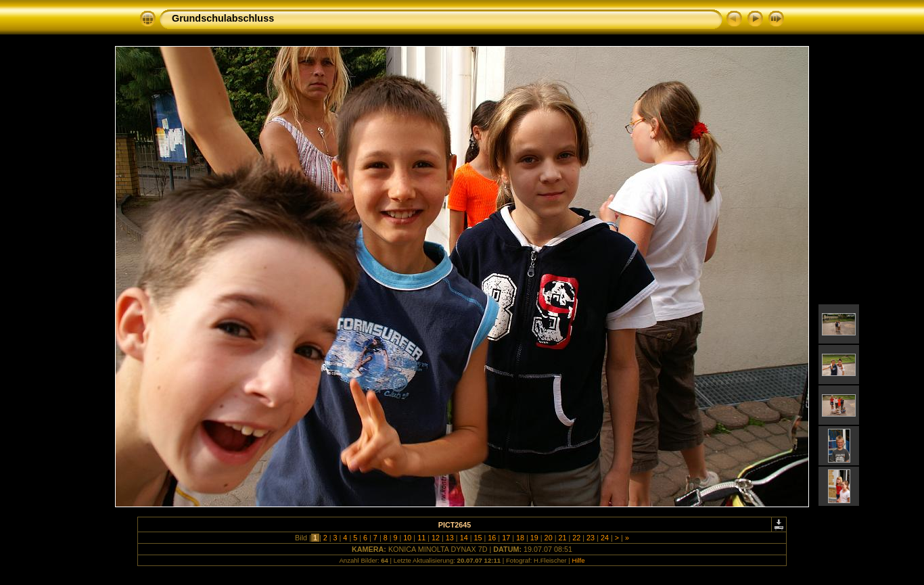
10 (407, 538)
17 (506, 538)
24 (605, 538)
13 (450, 538)
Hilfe (578, 560)
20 (549, 538)
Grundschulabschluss (223, 18)
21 (562, 538)
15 (478, 538)
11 (421, 538)
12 (436, 538)
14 (464, 538)
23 (591, 538)
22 (576, 538)
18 (520, 538)
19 (534, 538)
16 (492, 538)
